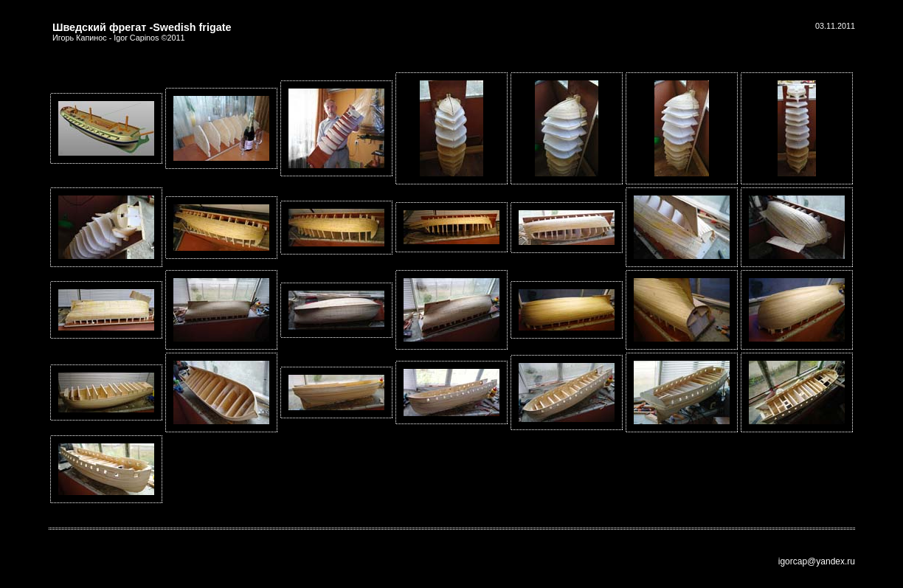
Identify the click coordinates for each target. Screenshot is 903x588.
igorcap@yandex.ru (817, 561)
